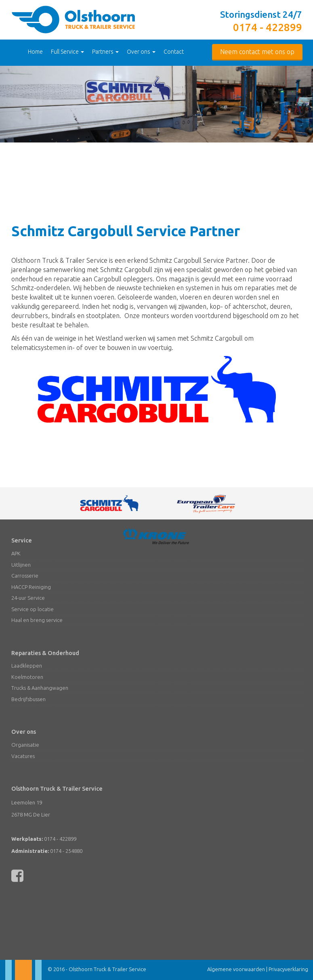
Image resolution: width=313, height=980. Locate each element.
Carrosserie (25, 576)
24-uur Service (28, 598)
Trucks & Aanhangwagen (40, 688)
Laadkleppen (27, 666)
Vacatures (23, 756)
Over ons (141, 52)
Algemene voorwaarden (236, 969)
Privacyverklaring (288, 969)
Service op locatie (33, 609)
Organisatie (25, 745)
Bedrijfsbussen (28, 699)
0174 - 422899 (268, 27)
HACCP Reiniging (31, 587)
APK (16, 553)
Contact (174, 52)
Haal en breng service (37, 620)
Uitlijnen (21, 565)
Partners (105, 52)
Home (35, 52)
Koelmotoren (27, 677)
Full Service (67, 52)
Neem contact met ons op (257, 52)
